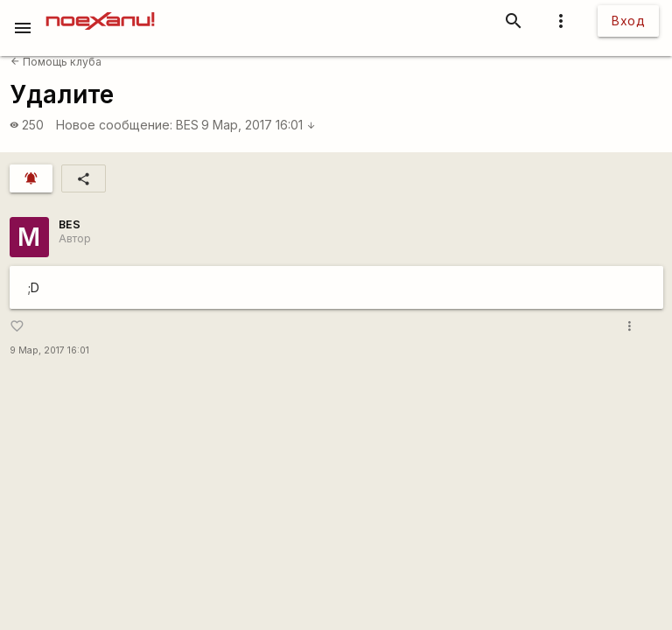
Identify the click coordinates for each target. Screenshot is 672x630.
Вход (628, 21)
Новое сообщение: (114, 125)
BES (187, 125)
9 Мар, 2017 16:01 (259, 125)
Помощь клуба (56, 62)
